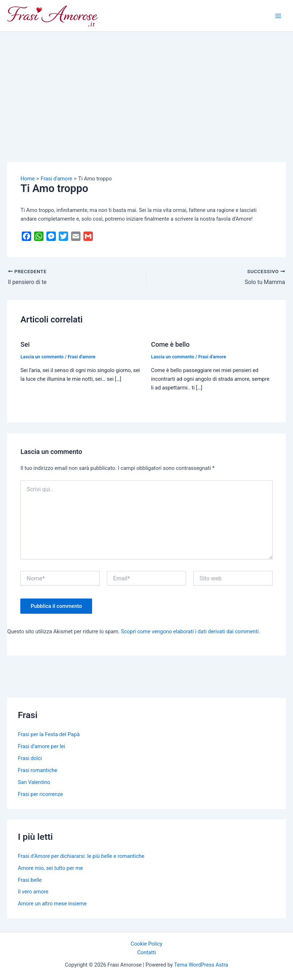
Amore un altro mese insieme (52, 904)
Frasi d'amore (82, 357)
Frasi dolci (30, 758)
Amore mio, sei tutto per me (50, 868)
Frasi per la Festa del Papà (49, 734)
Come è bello (170, 344)
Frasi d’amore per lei (41, 746)
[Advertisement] (146, 86)
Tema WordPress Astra (201, 965)
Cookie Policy (146, 944)
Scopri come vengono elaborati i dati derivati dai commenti (190, 631)
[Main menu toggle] (278, 16)
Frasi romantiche (38, 770)
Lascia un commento (42, 357)
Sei (25, 344)
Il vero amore (33, 892)
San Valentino (34, 782)
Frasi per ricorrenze (40, 794)
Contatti (146, 952)
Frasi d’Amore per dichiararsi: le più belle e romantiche (81, 856)
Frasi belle (30, 880)
